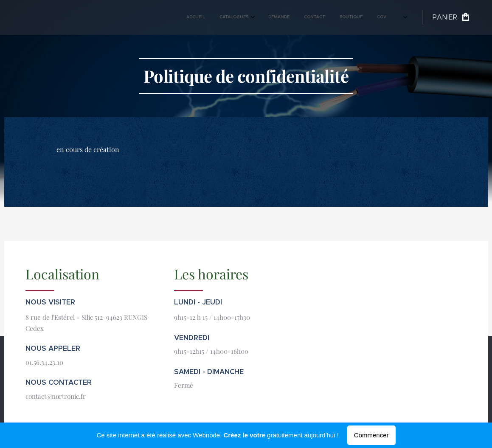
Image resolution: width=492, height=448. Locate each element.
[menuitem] (300, 17)
